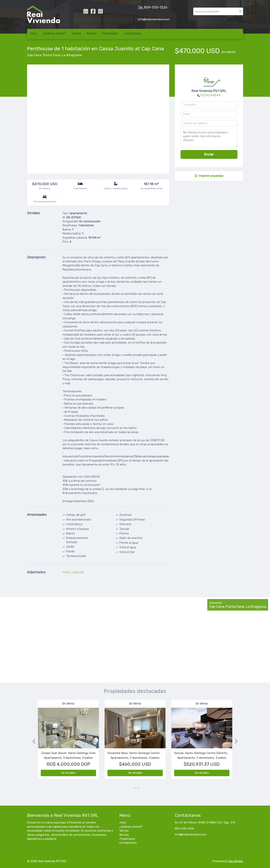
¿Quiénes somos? (54, 33)
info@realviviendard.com (191, 834)
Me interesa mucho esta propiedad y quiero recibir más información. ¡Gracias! (209, 138)
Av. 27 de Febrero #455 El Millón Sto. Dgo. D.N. (205, 822)
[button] (32, 741)
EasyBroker (236, 861)
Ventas (76, 33)
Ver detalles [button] (68, 773)
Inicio (33, 33)
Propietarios (110, 33)
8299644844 (211, 95)
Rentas (92, 33)
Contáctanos (133, 33)
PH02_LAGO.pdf (73, 572)
